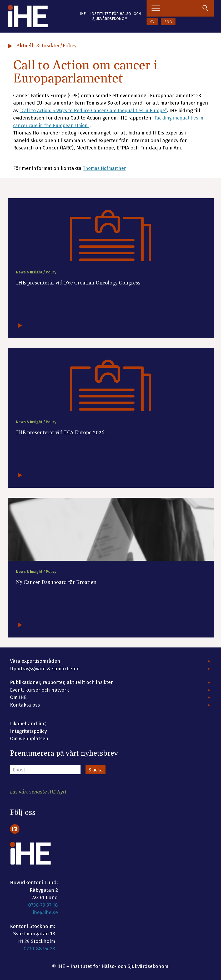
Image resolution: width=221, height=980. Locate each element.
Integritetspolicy (28, 731)
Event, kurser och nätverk (39, 690)
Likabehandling (28, 724)
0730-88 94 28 (39, 949)
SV (152, 22)
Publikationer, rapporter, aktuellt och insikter (61, 682)
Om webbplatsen (29, 738)
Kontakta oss (25, 705)
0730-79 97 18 (43, 905)
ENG (168, 22)
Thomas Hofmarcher (106, 168)
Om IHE (18, 697)
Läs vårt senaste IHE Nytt (38, 792)
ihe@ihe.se (45, 912)
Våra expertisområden (35, 661)
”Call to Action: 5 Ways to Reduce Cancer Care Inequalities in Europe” (98, 110)
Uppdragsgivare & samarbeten (45, 669)
